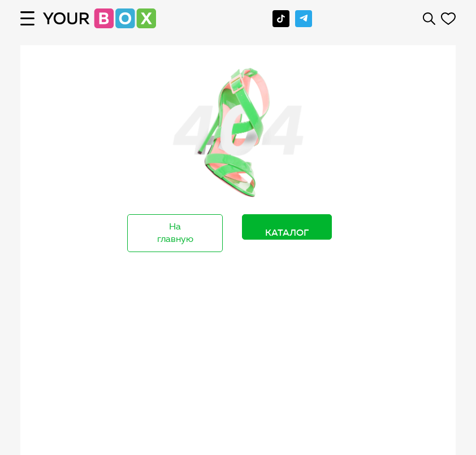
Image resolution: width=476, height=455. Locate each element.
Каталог (287, 232)
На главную (175, 233)
